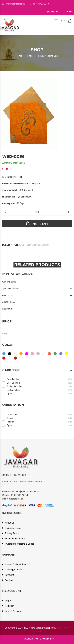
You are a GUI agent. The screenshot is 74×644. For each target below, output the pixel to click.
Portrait (39, 422)
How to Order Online (16, 564)
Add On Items (9, 302)
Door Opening (39, 383)
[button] (52, 11)
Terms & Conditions (15, 538)
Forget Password (14, 611)
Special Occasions (11, 289)
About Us (10, 523)
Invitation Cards (13, 528)
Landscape (39, 415)
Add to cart (40, 224)
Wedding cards (9, 282)
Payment (10, 575)
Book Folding (39, 379)
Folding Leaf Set (39, 387)
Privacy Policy (12, 533)
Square (39, 418)
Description (10, 245)
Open (39, 394)
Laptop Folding (39, 390)
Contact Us (11, 580)
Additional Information (34, 245)
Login (8, 601)
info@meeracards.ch (13, 4)
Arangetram (8, 295)
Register (9, 606)
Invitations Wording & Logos (20, 544)
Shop (30, 56)
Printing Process (14, 570)
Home (19, 56)
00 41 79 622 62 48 (39, 4)
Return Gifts (8, 309)
